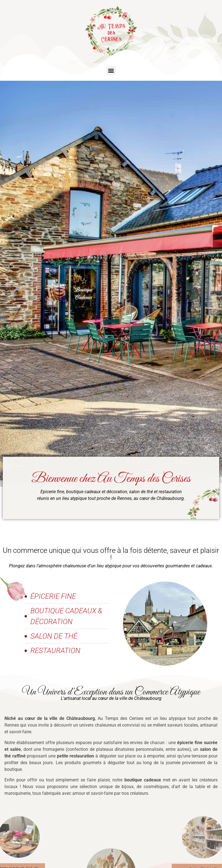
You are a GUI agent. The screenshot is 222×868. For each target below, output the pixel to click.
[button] (111, 71)
